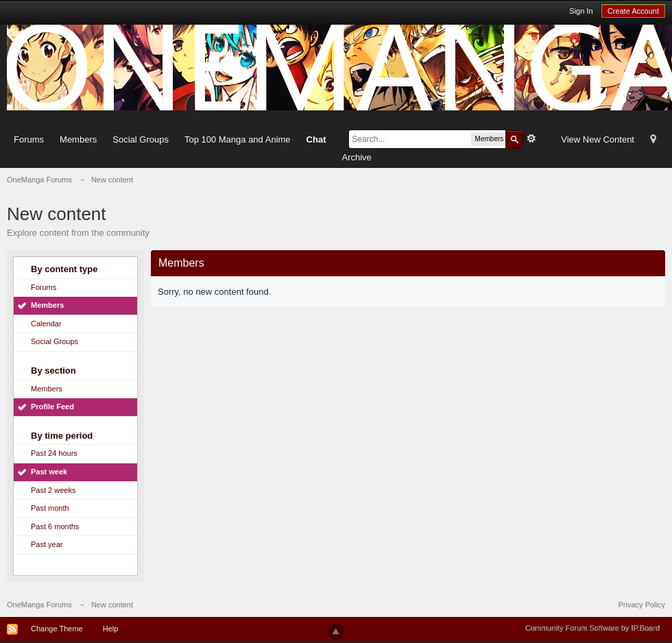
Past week (49, 472)
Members (78, 139)
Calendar (46, 324)
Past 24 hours (54, 453)
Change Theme (57, 629)
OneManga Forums (39, 605)
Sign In (581, 11)
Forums (29, 139)
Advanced (531, 138)
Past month (50, 508)
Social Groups (141, 139)
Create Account (633, 11)
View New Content (598, 139)
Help (111, 629)
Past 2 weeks (53, 490)
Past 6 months (55, 526)
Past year (47, 544)
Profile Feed (52, 407)
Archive (356, 157)
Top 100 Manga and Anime (238, 139)
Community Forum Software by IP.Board (592, 628)
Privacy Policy (642, 605)
